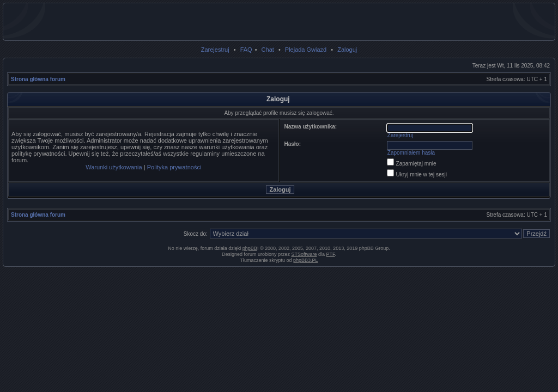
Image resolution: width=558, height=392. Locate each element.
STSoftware (304, 254)
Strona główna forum (38, 79)
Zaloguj (347, 50)
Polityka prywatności (174, 167)
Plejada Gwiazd (306, 50)
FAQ (246, 50)
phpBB (250, 248)
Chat (268, 50)
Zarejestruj (215, 50)
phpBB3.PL (306, 260)
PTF (331, 254)
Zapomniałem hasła (411, 153)
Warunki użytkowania (114, 167)
